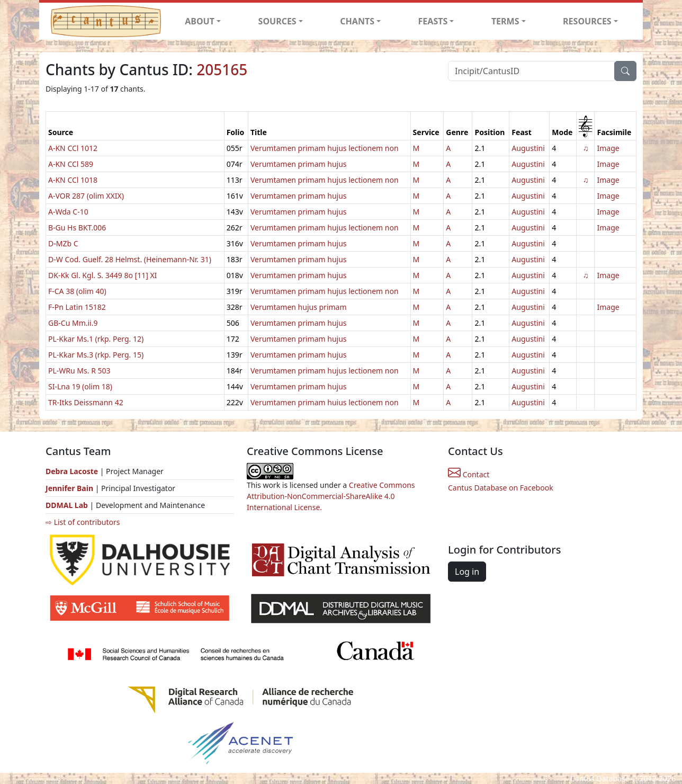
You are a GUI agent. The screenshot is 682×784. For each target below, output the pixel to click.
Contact (469, 474)
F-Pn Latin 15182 (77, 307)
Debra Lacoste (72, 471)
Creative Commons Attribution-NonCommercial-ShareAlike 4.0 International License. (331, 496)
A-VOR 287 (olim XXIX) (86, 196)
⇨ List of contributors (83, 522)
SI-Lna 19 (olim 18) (80, 386)
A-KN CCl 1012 (73, 148)
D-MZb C (63, 243)
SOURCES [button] (277, 21)
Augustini (528, 148)
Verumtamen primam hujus (299, 164)
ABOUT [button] (200, 21)
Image (608, 148)
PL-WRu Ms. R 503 (79, 371)
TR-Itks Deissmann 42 (86, 402)
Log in (467, 572)
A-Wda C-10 (68, 212)
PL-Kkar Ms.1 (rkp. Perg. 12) (96, 339)
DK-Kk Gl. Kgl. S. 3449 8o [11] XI (102, 275)
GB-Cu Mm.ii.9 (73, 323)
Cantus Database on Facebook (501, 488)
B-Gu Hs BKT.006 (77, 228)
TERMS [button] (505, 21)
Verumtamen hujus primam (299, 307)
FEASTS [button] (433, 21)
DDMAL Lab (67, 505)
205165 (222, 69)
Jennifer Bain (70, 488)
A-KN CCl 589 (71, 164)
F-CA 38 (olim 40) (77, 291)
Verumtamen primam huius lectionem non (325, 402)
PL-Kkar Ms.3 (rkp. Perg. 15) (96, 355)
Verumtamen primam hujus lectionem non (325, 148)
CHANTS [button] (357, 21)
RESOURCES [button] (587, 21)
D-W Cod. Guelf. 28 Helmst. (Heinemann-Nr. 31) (130, 259)
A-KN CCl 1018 (73, 180)
